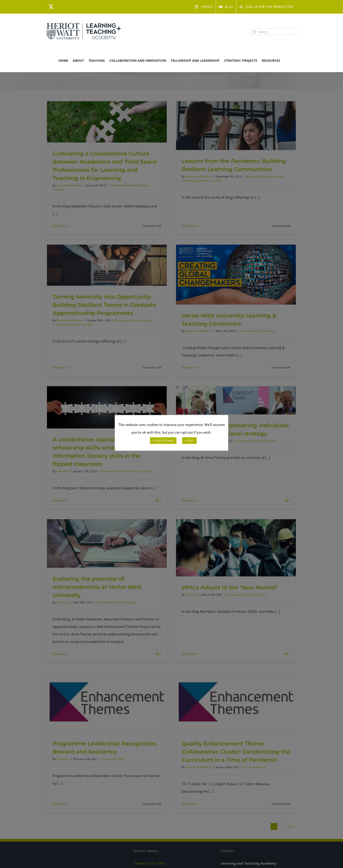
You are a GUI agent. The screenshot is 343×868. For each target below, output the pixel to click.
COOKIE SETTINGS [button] (163, 441)
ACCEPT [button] (189, 441)
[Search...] (274, 32)
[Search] (255, 32)
